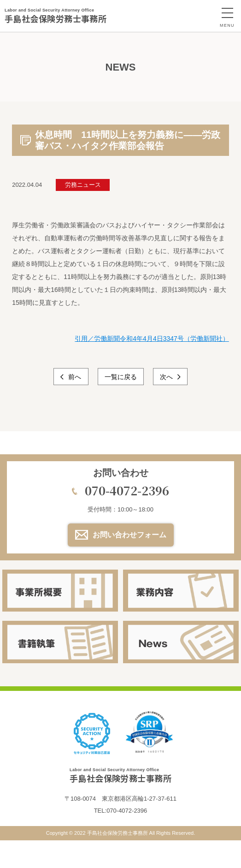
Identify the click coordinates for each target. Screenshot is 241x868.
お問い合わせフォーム (129, 535)
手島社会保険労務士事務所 (56, 16)
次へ (167, 377)
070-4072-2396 (127, 490)
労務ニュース (83, 185)
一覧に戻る (121, 377)
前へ (74, 377)
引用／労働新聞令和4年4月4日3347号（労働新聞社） (152, 339)
